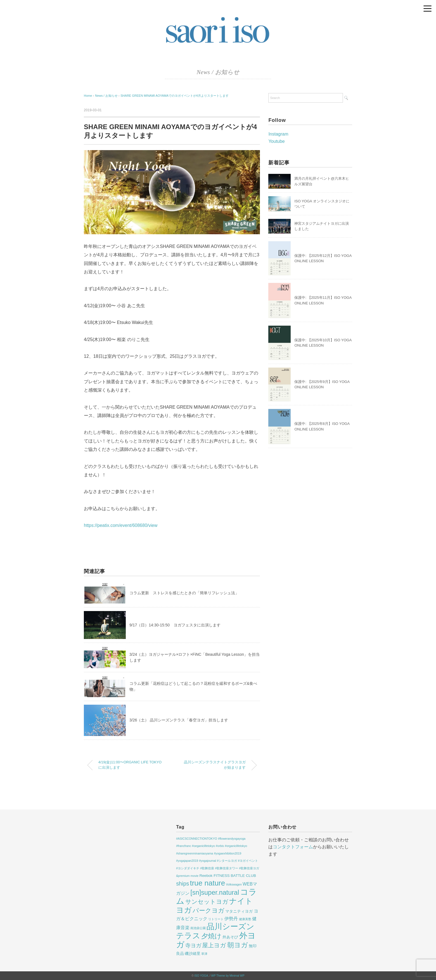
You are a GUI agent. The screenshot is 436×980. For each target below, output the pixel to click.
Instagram (278, 134)
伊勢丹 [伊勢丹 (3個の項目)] (231, 919)
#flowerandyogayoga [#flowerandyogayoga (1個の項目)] (232, 839)
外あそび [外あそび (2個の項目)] (230, 937)
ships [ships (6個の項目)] (183, 884)
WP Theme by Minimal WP (228, 976)
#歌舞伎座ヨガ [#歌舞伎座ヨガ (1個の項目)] (249, 868)
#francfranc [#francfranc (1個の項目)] (183, 846)
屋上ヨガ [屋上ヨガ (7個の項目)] (214, 945)
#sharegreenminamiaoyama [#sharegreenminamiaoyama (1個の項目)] (195, 853)
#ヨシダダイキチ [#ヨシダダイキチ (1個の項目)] (188, 868)
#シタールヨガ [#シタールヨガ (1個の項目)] (227, 861)
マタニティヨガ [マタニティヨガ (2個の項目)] (239, 911)
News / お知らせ (218, 72)
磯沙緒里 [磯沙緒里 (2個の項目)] (193, 954)
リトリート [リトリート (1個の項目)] (216, 919)
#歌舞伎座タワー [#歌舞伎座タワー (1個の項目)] (227, 868)
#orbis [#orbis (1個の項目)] (220, 846)
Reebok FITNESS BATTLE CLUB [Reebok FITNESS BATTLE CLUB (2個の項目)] (228, 876)
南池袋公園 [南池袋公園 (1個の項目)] (198, 928)
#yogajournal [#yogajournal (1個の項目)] (208, 861)
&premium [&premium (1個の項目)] (183, 876)
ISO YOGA (201, 976)
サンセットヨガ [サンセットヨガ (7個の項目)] (207, 902)
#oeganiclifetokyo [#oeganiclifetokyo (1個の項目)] (203, 846)
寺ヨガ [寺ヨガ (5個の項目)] (193, 945)
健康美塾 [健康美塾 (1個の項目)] (245, 919)
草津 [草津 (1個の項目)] (204, 954)
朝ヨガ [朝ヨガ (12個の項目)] (238, 945)
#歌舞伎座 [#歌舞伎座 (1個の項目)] (207, 868)
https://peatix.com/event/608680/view (121, 525)
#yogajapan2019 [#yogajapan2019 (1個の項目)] (187, 861)
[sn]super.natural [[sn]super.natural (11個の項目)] (215, 893)
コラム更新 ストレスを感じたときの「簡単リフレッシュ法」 (184, 593)
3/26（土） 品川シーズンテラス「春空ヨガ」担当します (179, 720)
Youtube (276, 141)
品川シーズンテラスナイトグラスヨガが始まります (215, 765)
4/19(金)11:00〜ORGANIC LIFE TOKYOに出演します (130, 765)
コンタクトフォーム (293, 847)
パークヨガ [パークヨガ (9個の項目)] (208, 911)
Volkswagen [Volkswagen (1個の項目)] (234, 884)
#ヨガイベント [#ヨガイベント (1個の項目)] (248, 861)
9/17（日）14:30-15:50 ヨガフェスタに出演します (175, 625)
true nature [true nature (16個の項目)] (207, 883)
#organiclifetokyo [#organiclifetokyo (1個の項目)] (236, 846)
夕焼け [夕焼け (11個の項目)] (211, 936)
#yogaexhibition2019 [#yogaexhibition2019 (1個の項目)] (228, 853)
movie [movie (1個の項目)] (195, 876)
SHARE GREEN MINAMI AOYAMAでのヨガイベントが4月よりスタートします (175, 96)
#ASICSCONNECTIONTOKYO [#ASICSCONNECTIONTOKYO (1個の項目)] (197, 839)
